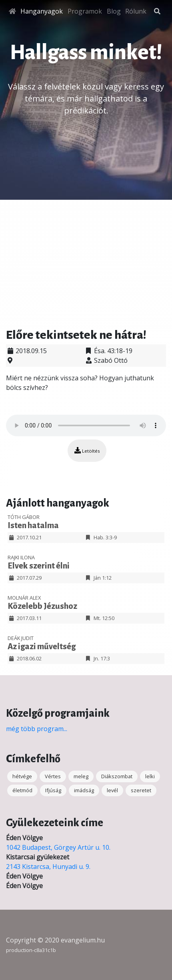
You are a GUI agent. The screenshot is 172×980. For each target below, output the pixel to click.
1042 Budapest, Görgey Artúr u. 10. (58, 847)
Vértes (53, 776)
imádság (84, 790)
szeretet (141, 790)
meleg (81, 776)
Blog (114, 11)
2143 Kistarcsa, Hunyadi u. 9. (48, 867)
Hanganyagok (42, 11)
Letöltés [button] (87, 450)
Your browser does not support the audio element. (86, 425)
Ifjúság (53, 790)
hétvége (22, 776)
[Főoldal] (12, 11)
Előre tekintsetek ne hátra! (76, 335)
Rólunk (136, 11)
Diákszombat (117, 776)
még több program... (37, 729)
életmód (22, 790)
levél (112, 790)
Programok (85, 11)
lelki (150, 776)
